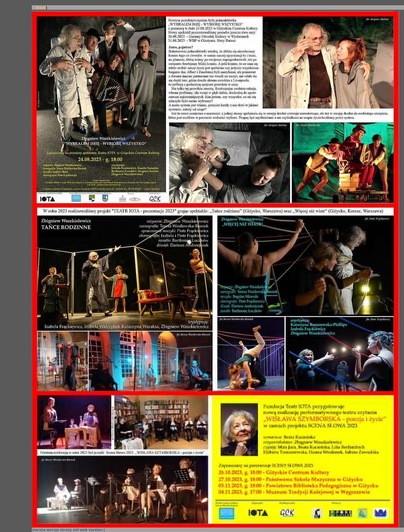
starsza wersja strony (52, 530)
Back (41, 8)
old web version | (89, 530)
